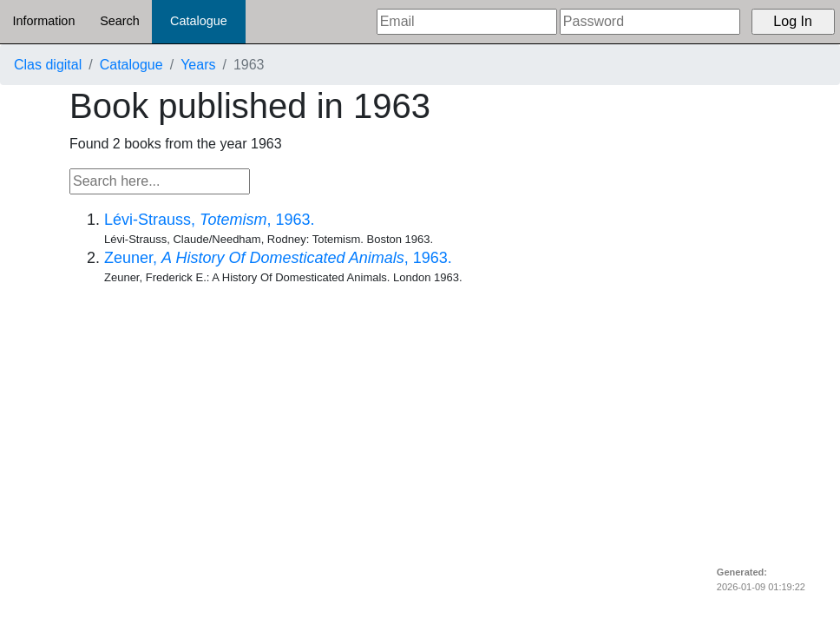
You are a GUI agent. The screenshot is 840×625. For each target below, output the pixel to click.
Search (120, 21)
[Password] (650, 22)
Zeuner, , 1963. (278, 258)
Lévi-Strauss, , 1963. (209, 220)
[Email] (467, 22)
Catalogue (199, 21)
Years (198, 65)
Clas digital (48, 65)
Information (43, 21)
